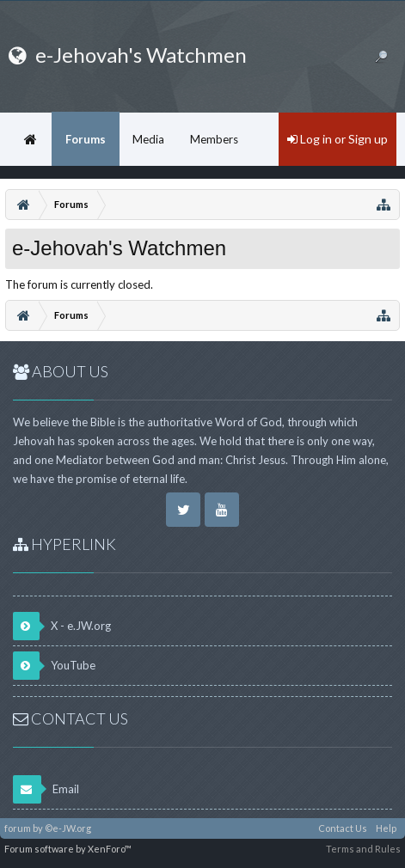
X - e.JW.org (62, 626)
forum (18, 828)
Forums (86, 139)
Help (386, 828)
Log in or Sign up (337, 139)
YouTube (54, 666)
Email (46, 789)
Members (214, 139)
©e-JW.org (68, 828)
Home (30, 139)
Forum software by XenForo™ (68, 849)
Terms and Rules (363, 849)
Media (148, 139)
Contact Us (343, 828)
